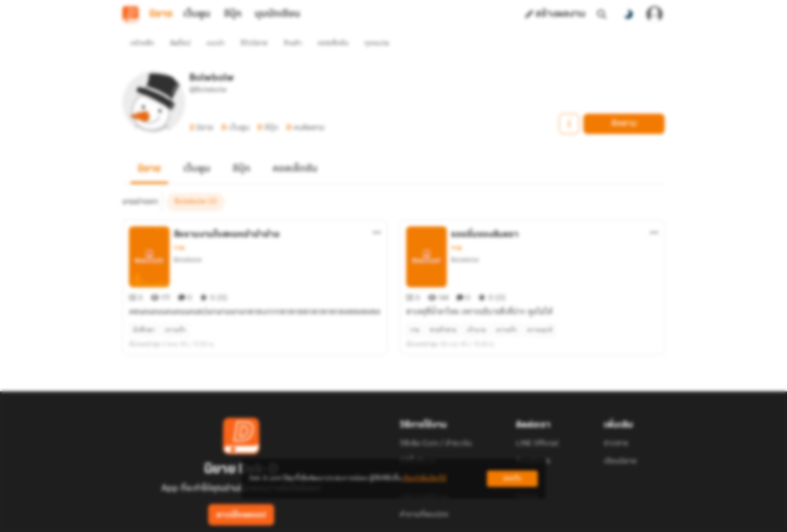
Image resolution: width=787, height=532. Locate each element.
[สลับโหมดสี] (628, 14)
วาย (179, 229)
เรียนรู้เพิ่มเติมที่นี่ (424, 478)
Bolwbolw (188, 241)
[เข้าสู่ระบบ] (654, 14)
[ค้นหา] (602, 14)
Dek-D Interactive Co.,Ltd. (358, 520)
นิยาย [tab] (161, 14)
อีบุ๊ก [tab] (233, 14)
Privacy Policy (467, 520)
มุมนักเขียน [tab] (277, 14)
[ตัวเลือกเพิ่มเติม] (377, 214)
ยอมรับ (512, 478)
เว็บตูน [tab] (197, 14)
